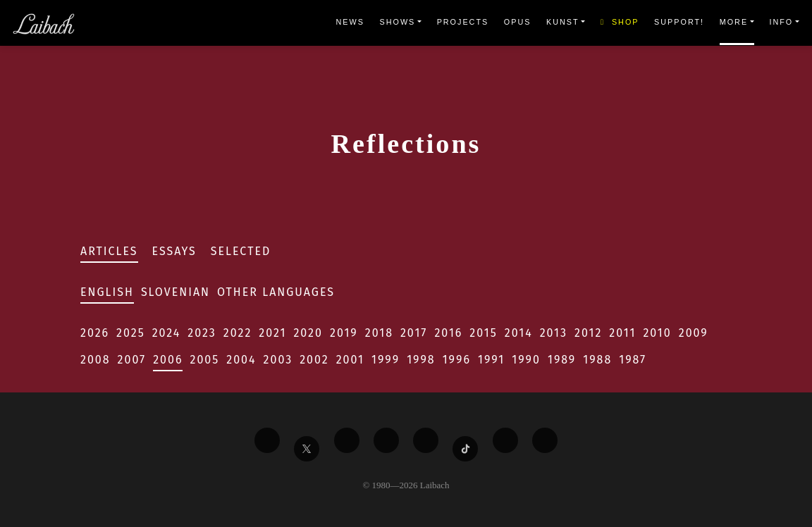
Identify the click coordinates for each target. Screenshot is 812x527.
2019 (344, 333)
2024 (167, 333)
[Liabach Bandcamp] (545, 440)
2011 (622, 333)
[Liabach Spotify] (505, 440)
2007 (132, 360)
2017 (414, 333)
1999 (386, 360)
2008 (96, 360)
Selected (241, 251)
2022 (238, 333)
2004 (241, 360)
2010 (657, 333)
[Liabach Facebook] (267, 440)
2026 (95, 333)
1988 (597, 360)
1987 (633, 360)
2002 (314, 360)
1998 (421, 360)
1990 (526, 360)
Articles (109, 251)
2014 (519, 333)
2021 (272, 333)
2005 (204, 360)
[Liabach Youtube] (386, 440)
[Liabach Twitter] (307, 449)
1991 (491, 360)
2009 (694, 333)
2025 (131, 333)
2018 (379, 333)
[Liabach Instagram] (426, 440)
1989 (562, 360)
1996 (457, 360)
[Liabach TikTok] (465, 449)
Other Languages (276, 292)
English (107, 292)
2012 (588, 333)
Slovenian (176, 292)
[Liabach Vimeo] (347, 440)
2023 (202, 333)
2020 (308, 333)
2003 (278, 360)
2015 (483, 333)
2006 (168, 360)
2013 (554, 333)
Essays (174, 251)
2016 (448, 333)
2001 (350, 360)
